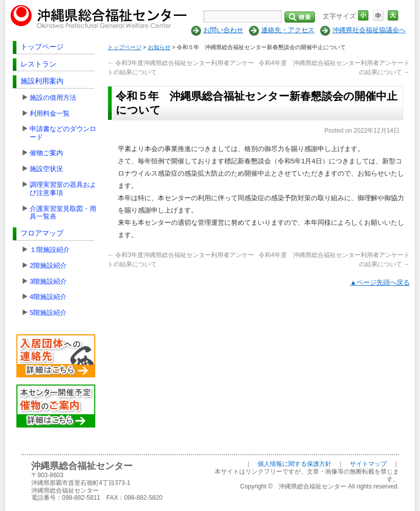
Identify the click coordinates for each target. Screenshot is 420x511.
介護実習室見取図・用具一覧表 (63, 213)
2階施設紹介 (48, 265)
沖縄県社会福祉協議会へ (369, 30)
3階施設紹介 (48, 281)
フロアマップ (42, 233)
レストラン (38, 64)
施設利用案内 (42, 81)
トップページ (42, 47)
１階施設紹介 (50, 250)
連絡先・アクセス (288, 30)
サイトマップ (368, 464)
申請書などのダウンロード (63, 133)
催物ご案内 (46, 153)
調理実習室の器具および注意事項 (63, 189)
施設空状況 (46, 169)
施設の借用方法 (53, 98)
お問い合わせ (223, 30)
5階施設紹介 (48, 313)
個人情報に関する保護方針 (295, 464)
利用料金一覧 (50, 113)
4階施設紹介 (48, 297)
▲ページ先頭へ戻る (380, 282)
